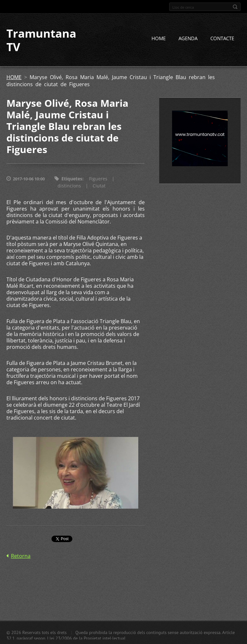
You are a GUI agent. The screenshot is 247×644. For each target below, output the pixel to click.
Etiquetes (72, 179)
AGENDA (188, 38)
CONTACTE (222, 38)
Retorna (21, 556)
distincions (69, 186)
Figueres (98, 179)
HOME (159, 38)
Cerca (235, 7)
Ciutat (99, 186)
